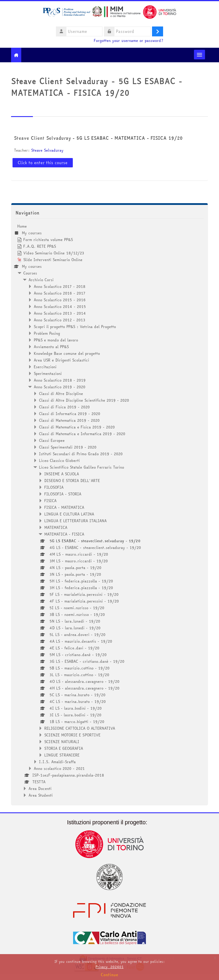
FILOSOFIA (54, 487)
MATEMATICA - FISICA (64, 534)
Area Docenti (40, 788)
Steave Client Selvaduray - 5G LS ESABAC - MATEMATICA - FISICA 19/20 (98, 138)
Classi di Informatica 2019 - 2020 (70, 414)
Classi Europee (52, 440)
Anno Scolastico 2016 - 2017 (60, 293)
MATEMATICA (56, 527)
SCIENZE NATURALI (62, 742)
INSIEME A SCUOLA (62, 474)
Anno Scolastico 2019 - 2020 (60, 387)
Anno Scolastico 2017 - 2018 (60, 286)
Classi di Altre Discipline (61, 394)
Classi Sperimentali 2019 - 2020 (68, 447)
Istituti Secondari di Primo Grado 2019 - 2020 (81, 454)
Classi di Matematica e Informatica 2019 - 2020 (82, 434)
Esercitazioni (45, 367)
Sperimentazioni (48, 373)
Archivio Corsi (41, 280)
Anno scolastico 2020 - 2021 (59, 768)
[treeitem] (110, 511)
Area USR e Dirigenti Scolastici (61, 360)
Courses (30, 273)
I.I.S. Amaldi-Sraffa (57, 762)
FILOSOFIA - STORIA (63, 494)
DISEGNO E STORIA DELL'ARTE (72, 481)
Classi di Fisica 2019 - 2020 (64, 407)
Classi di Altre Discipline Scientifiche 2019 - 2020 (84, 400)
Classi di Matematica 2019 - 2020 (69, 420)
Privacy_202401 (110, 967)
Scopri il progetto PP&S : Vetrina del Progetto (75, 327)
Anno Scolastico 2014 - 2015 (60, 306)
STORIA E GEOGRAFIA (64, 748)
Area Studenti (41, 795)
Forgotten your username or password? (128, 41)
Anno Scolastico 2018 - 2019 (60, 380)
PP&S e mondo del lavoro (56, 340)
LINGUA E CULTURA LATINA (69, 514)
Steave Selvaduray (47, 150)
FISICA (50, 501)
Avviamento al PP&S (51, 347)
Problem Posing (47, 333)
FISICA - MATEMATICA (64, 507)
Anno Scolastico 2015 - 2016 (60, 300)
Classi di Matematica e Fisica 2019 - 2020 (77, 427)
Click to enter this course (43, 163)
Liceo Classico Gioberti (59, 460)
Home (22, 226)
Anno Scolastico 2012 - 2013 (60, 320)
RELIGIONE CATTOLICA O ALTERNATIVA (80, 728)
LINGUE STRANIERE (62, 755)
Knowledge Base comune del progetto (67, 353)
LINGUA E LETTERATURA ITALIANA (75, 521)
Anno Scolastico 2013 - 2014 (60, 313)
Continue (110, 975)
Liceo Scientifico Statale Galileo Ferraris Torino (82, 467)
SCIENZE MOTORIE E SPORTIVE (72, 735)
